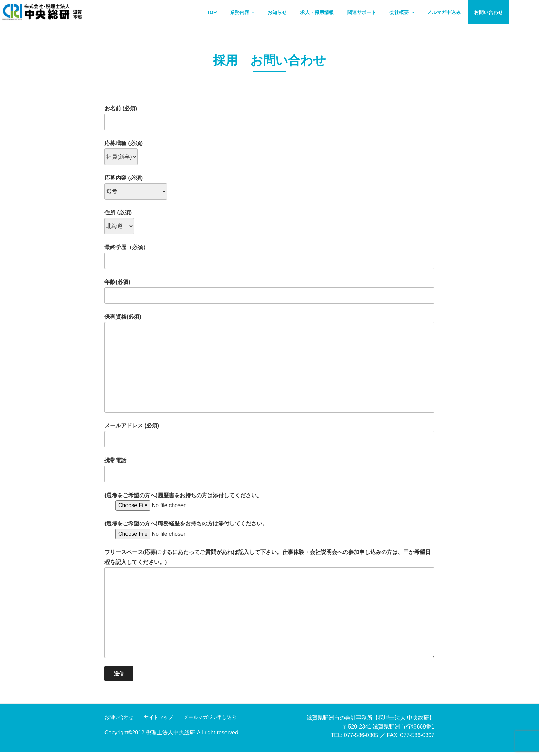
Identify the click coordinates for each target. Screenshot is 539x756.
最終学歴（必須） (269, 260)
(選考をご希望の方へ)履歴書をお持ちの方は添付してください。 (183, 504)
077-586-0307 (417, 739)
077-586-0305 (361, 739)
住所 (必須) (119, 223)
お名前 (269, 122)
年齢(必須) (269, 295)
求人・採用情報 (317, 12)
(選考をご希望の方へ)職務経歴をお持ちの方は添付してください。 (186, 532)
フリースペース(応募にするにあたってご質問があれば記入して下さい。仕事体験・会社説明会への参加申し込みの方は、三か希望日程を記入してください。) (269, 607)
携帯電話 (269, 474)
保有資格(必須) (269, 367)
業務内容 (243, 12)
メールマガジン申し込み (210, 721)
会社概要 (402, 12)
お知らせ (277, 12)
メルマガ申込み (444, 12)
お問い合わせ (488, 12)
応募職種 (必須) (124, 154)
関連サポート (362, 12)
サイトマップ (158, 721)
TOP (212, 12)
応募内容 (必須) (136, 188)
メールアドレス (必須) (269, 439)
